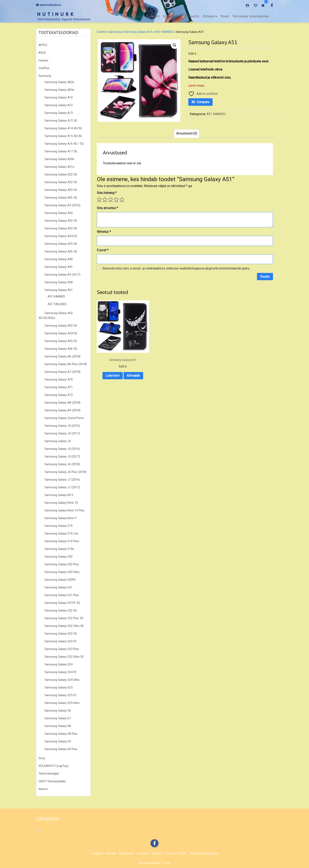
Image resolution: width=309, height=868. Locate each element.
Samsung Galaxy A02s (59, 82)
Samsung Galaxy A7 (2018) (62, 372)
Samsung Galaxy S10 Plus (62, 541)
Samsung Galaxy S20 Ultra (62, 572)
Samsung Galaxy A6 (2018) (62, 356)
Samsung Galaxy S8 (58, 726)
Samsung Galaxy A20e (59, 159)
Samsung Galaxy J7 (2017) (62, 487)
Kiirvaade (116, 373)
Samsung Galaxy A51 (59, 290)
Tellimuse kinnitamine (250, 16)
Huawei (43, 60)
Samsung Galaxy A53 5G (61, 326)
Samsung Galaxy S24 (59, 664)
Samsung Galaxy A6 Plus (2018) (66, 364)
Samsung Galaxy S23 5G (61, 634)
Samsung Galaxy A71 (59, 387)
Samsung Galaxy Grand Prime (64, 418)
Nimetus (104, 232)
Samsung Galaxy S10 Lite (61, 533)
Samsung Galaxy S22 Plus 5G (64, 618)
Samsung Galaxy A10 (59, 97)
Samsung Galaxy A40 (59, 259)
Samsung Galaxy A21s (59, 167)
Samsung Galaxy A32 (59, 213)
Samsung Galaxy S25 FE (61, 695)
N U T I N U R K (55, 14)
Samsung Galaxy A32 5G (61, 221)
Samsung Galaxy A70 (59, 379)
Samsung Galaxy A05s (59, 90)
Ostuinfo (192, 16)
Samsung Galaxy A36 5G (61, 251)
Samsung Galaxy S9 (58, 741)
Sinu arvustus (107, 208)
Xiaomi (43, 789)
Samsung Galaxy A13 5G (61, 121)
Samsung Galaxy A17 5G (61, 151)
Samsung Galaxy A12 (59, 105)
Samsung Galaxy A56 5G (61, 349)
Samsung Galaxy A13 (59, 113)
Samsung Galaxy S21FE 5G (62, 603)
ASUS (42, 53)
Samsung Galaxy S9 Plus (61, 749)
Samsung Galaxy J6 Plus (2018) (66, 472)
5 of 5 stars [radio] (122, 199)
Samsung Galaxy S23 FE (61, 641)
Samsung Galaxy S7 (58, 718)
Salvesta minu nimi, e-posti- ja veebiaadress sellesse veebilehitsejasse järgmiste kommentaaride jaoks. (176, 268)
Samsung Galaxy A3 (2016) (62, 205)
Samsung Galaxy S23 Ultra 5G (64, 657)
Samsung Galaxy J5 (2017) (62, 456)
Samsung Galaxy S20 (59, 557)
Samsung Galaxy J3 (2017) (62, 433)
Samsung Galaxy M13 (59, 495)
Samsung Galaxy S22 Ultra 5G (64, 626)
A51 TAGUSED (57, 304)
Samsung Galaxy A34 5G (61, 236)
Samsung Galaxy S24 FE (61, 672)
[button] (175, 45)
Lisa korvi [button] (116, 362)
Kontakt (153, 16)
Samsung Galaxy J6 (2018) (62, 464)
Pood (225, 16)
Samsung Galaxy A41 (59, 267)
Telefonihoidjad (49, 774)
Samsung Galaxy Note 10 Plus (64, 510)
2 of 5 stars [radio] (105, 199)
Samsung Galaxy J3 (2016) (62, 426)
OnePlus (44, 68)
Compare (136, 16)
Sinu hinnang (107, 193)
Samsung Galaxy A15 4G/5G (63, 136)
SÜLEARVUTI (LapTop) (53, 766)
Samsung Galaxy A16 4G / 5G (64, 144)
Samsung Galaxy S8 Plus (61, 734)
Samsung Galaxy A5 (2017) (62, 275)
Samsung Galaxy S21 (59, 587)
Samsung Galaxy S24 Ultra (62, 680)
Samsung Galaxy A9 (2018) (62, 410)
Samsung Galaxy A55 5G (61, 341)
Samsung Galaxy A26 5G (61, 198)
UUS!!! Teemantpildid (52, 781)
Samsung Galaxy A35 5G (61, 244)
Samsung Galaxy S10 (59, 526)
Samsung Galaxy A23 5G (61, 182)
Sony (42, 758)
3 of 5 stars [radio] (111, 199)
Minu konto (172, 16)
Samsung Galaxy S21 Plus (62, 595)
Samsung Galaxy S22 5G (61, 610)
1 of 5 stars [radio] (99, 199)
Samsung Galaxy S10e (59, 549)
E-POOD (180, 853)
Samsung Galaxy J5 (58, 441)
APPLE (43, 45)
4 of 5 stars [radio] (116, 199)
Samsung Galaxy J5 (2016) (62, 449)
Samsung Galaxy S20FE (60, 580)
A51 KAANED (56, 296)
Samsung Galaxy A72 (59, 395)
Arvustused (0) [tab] (187, 133)
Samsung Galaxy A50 (59, 282)
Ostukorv (210, 16)
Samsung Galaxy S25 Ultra (62, 703)
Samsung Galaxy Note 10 (61, 503)
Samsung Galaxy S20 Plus (62, 564)
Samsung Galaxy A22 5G (61, 174)
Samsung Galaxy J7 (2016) (62, 480)
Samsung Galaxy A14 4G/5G (63, 128)
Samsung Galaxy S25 (59, 687)
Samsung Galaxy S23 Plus (62, 649)
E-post (103, 250)
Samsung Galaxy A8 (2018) (62, 403)
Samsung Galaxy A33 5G (61, 228)
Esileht (101, 32)
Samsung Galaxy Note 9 (60, 518)
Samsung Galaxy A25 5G (61, 190)
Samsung (45, 76)
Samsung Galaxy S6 (58, 711)
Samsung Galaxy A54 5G (61, 333)
